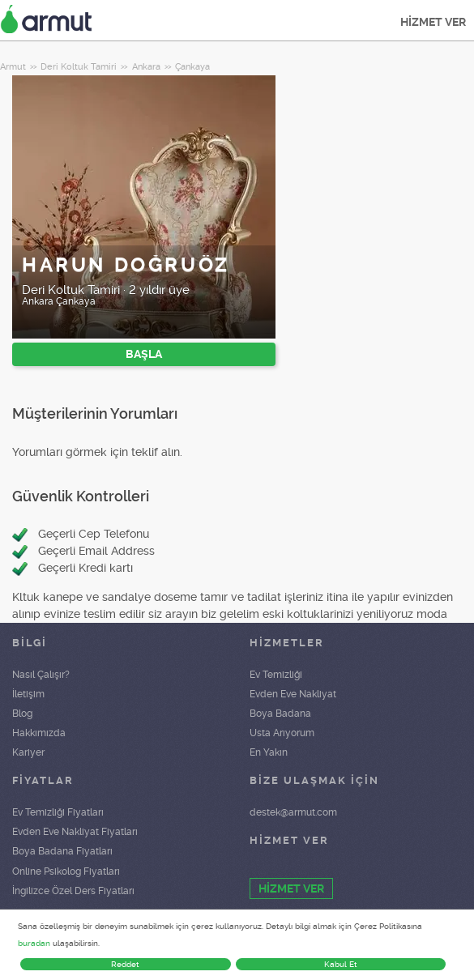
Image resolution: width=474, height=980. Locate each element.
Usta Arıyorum (282, 733)
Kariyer (28, 752)
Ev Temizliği (276, 675)
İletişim (28, 694)
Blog (22, 714)
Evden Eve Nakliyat (293, 694)
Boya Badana (280, 714)
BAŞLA (144, 354)
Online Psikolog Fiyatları (66, 871)
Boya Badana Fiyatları (62, 851)
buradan (34, 943)
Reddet (125, 964)
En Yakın (269, 752)
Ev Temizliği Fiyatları (58, 812)
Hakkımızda (39, 733)
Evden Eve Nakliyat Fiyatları (75, 832)
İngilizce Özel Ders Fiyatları (73, 891)
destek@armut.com (293, 812)
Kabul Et (341, 964)
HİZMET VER (433, 22)
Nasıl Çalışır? (41, 675)
